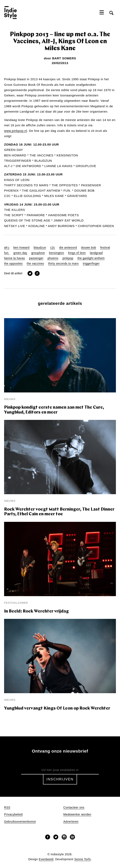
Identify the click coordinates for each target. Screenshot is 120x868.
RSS (7, 808)
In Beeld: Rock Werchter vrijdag (36, 611)
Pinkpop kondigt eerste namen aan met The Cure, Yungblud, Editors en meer (54, 410)
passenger (36, 258)
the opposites (13, 264)
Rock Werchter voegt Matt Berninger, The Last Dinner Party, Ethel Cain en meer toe (59, 512)
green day (20, 253)
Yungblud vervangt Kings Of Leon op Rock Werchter (57, 708)
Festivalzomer (16, 603)
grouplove (38, 253)
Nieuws (10, 399)
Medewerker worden (77, 814)
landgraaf (96, 253)
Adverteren (71, 822)
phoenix (53, 258)
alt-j (7, 248)
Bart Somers (64, 58)
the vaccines (36, 264)
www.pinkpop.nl (16, 131)
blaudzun (40, 248)
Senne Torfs (83, 859)
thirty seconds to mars (63, 264)
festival (105, 248)
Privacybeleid (13, 814)
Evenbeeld (46, 859)
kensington (56, 253)
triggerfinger (91, 264)
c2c (53, 248)
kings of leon (77, 253)
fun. (7, 253)
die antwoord (68, 248)
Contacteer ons (74, 808)
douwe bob (89, 248)
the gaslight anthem (91, 258)
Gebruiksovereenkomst (20, 822)
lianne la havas (15, 258)
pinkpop (68, 258)
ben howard (21, 248)
